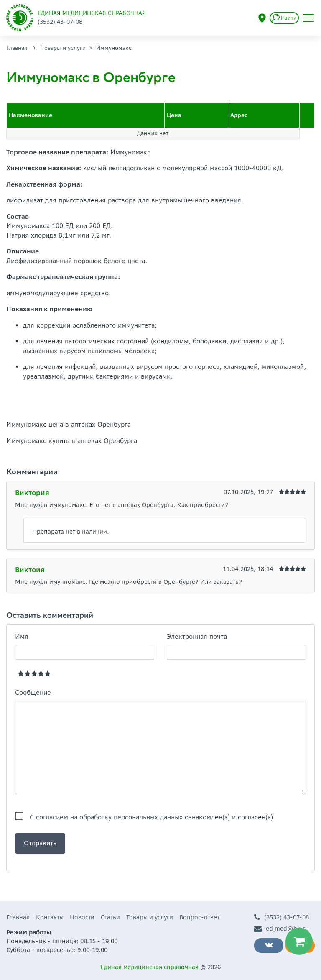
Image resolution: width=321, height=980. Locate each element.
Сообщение (33, 692)
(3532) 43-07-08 (282, 917)
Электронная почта (197, 636)
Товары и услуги (64, 48)
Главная (17, 48)
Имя (22, 636)
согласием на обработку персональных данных (109, 817)
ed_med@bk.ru (282, 929)
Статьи (110, 917)
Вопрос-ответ (199, 917)
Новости (82, 917)
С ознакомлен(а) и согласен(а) (151, 817)
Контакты (50, 917)
